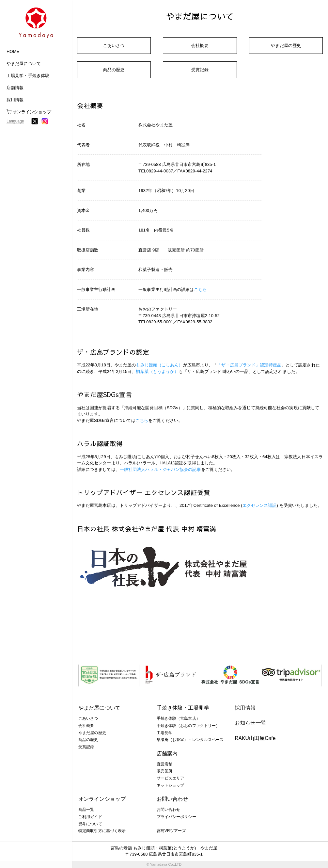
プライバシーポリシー (176, 817)
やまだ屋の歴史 (286, 46)
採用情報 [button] (15, 100)
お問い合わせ (169, 810)
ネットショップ (171, 785)
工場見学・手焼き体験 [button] (28, 76)
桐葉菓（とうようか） (157, 371)
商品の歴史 (114, 70)
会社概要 (200, 46)
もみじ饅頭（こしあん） (159, 365)
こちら (200, 289)
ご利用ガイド (90, 817)
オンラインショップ (29, 112)
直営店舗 (164, 764)
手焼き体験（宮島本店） (178, 718)
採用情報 (245, 708)
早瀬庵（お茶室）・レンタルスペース (190, 740)
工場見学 (164, 733)
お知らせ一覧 (250, 723)
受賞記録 (200, 70)
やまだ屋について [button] (24, 64)
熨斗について (90, 824)
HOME (13, 51)
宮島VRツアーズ (171, 831)
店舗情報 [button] (15, 88)
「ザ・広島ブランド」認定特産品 (249, 365)
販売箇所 (164, 771)
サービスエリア (171, 778)
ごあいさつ (114, 46)
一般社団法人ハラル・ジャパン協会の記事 (160, 469)
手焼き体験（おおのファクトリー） (188, 726)
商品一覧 (86, 810)
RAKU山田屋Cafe (255, 738)
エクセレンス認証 (260, 505)
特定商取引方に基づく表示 (102, 831)
